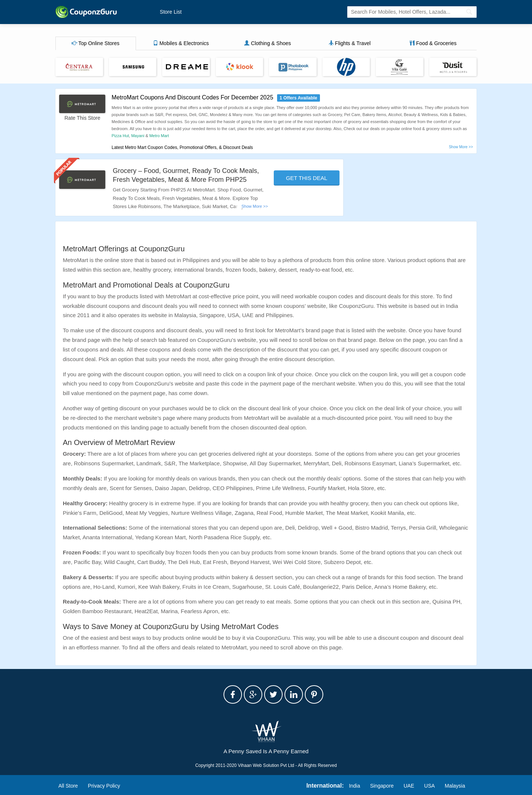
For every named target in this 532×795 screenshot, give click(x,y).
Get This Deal (307, 178)
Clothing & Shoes (267, 43)
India (354, 786)
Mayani (138, 136)
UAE (409, 786)
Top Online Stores (96, 43)
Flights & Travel (349, 43)
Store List (171, 12)
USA (429, 786)
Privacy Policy (104, 786)
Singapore (382, 786)
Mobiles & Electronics (181, 43)
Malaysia (455, 786)
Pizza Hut (120, 136)
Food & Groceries (433, 43)
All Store (68, 786)
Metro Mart (159, 136)
